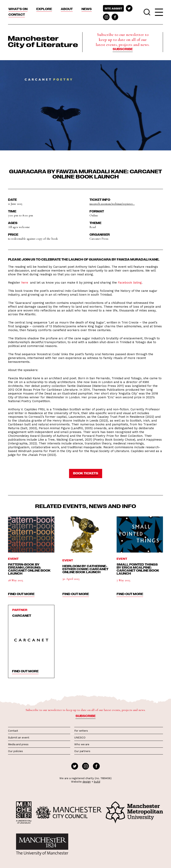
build (97, 782)
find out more (21, 594)
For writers (81, 731)
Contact (17, 14)
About (67, 9)
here (25, 283)
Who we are (82, 744)
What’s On (18, 9)
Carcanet (22, 616)
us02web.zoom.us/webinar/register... (112, 204)
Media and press (18, 744)
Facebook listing (130, 283)
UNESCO (80, 738)
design (87, 782)
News (87, 9)
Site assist (113, 8)
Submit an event (19, 738)
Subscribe (123, 49)
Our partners (82, 751)
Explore (44, 9)
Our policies (15, 751)
